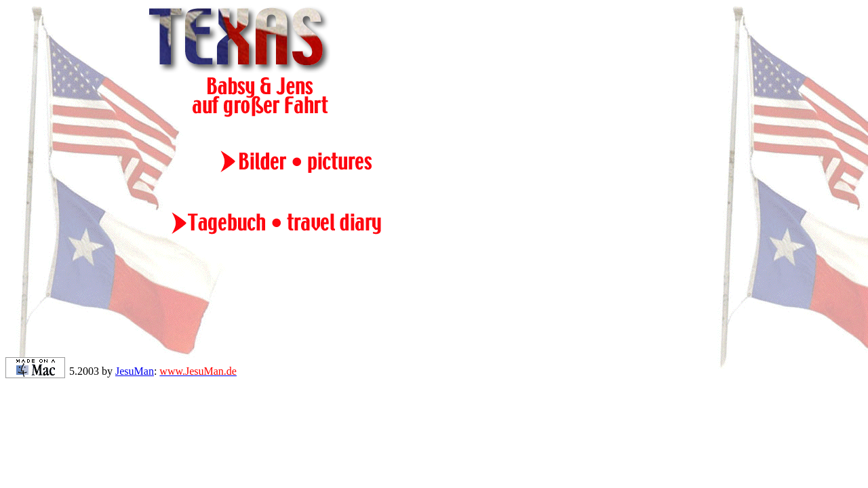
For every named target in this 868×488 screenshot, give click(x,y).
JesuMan (135, 371)
